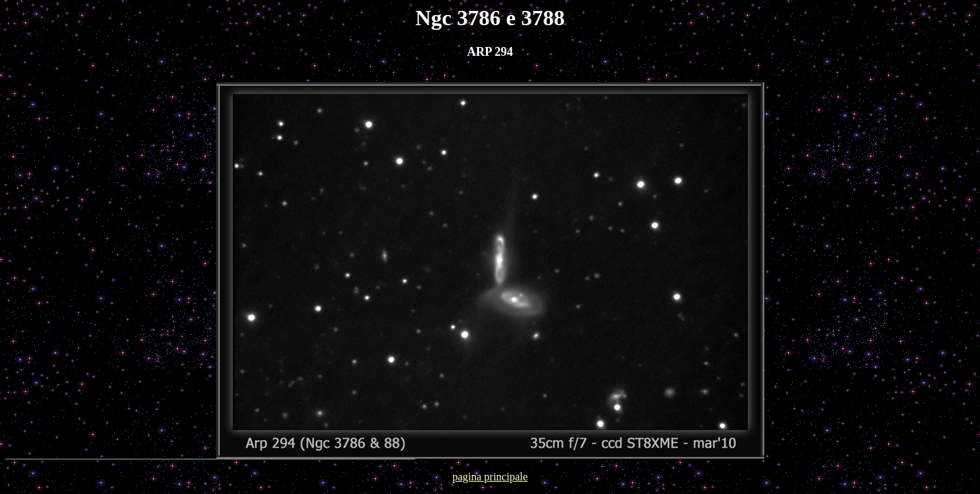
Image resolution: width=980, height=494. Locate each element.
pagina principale (490, 477)
